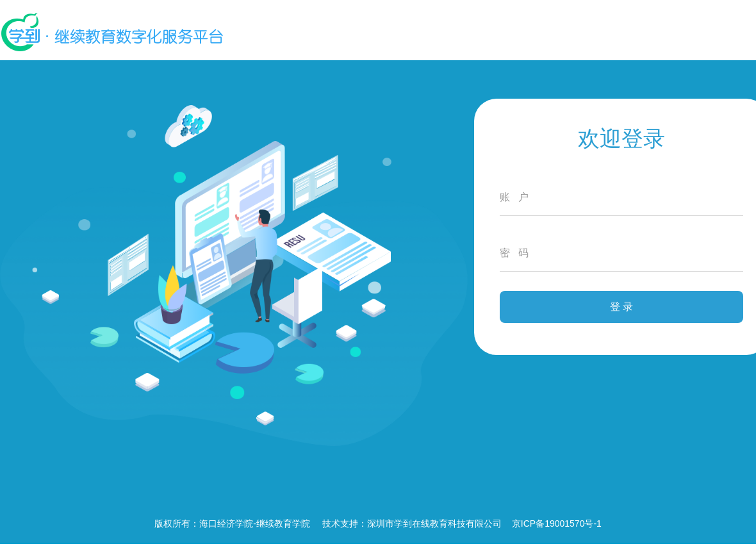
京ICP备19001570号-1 (557, 523)
